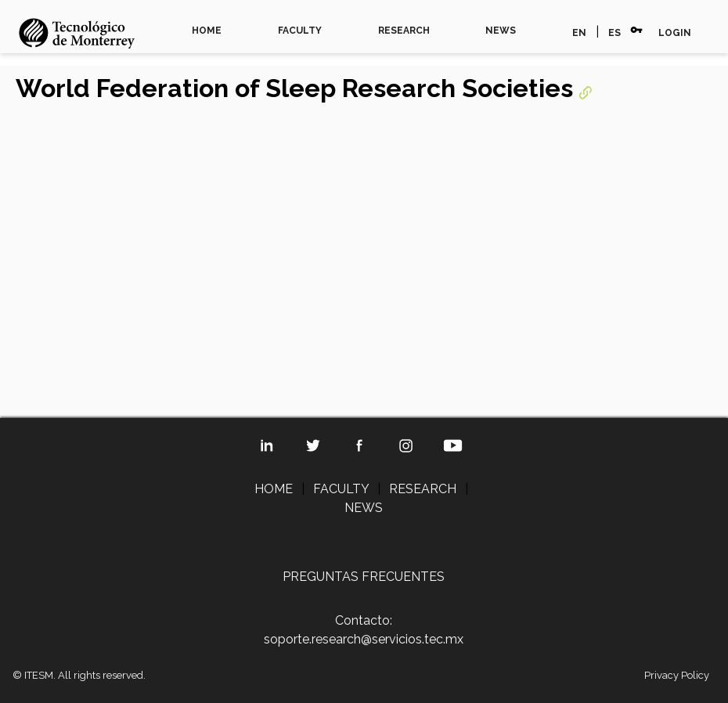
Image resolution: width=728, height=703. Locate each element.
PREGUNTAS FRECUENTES (364, 577)
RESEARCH (404, 31)
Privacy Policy (677, 675)
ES (614, 33)
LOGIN (675, 33)
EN (579, 33)
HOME (207, 31)
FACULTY (300, 31)
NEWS (501, 31)
